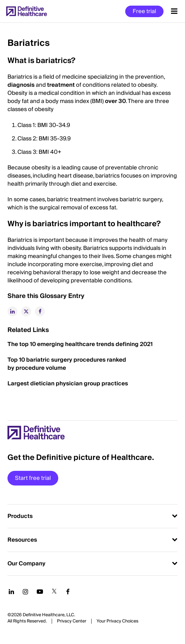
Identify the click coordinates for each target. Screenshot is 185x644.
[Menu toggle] (174, 11)
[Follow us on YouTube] (40, 592)
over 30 (115, 101)
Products (20, 516)
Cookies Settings (117, 622)
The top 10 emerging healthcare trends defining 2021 (81, 344)
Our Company (26, 564)
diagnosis (22, 85)
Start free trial (33, 478)
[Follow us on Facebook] (68, 592)
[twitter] (26, 311)
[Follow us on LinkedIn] (11, 592)
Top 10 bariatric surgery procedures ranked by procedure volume (67, 364)
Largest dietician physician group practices (68, 384)
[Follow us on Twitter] (54, 592)
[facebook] (40, 311)
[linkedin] (12, 311)
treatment (62, 85)
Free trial (144, 11)
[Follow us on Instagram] (25, 592)
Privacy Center (72, 621)
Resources (22, 540)
